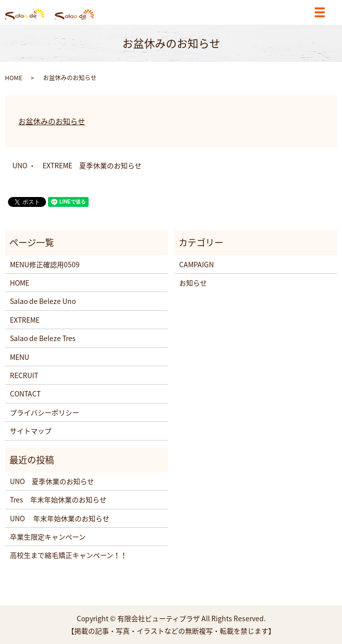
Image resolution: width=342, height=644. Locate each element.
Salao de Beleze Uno (43, 301)
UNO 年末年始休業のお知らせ (60, 518)
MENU (20, 357)
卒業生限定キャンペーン (48, 537)
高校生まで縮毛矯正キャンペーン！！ (69, 555)
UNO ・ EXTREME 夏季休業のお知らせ (77, 166)
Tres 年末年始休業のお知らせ (58, 499)
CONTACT (25, 394)
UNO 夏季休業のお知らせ (52, 481)
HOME (14, 78)
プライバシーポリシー (45, 412)
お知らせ (193, 283)
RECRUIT (24, 375)
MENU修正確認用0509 (45, 264)
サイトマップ (31, 431)
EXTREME (25, 320)
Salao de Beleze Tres (43, 338)
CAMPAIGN (196, 264)
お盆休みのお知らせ (52, 121)
